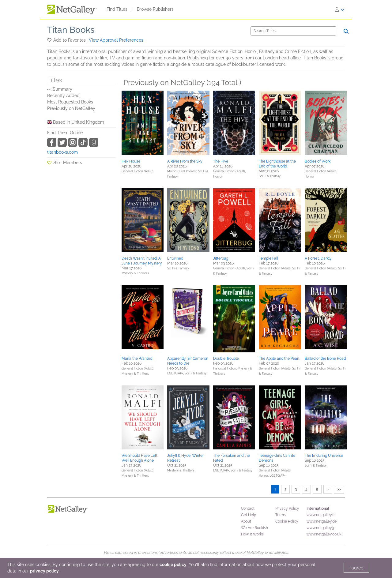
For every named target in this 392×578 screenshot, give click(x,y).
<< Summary (60, 89)
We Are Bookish (254, 528)
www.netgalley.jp (321, 528)
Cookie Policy (287, 521)
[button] (50, 40)
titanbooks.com (62, 152)
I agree (356, 568)
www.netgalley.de (322, 521)
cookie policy (173, 565)
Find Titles (117, 9)
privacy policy (44, 571)
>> (339, 489)
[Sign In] (340, 9)
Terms (281, 515)
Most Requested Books (70, 102)
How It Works (252, 534)
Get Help (249, 515)
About (246, 521)
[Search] (293, 31)
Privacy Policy (287, 509)
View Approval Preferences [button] (116, 40)
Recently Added (63, 96)
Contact (248, 509)
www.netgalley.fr (321, 515)
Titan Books (71, 30)
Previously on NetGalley (71, 108)
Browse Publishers (155, 9)
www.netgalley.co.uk (324, 534)
